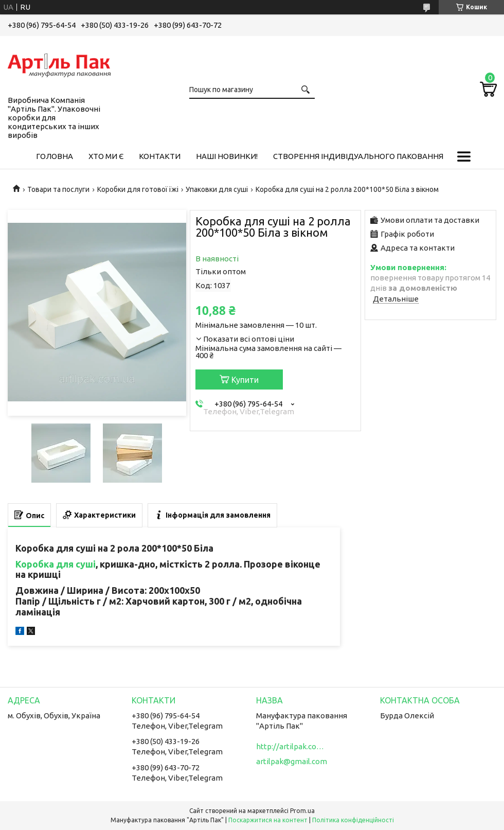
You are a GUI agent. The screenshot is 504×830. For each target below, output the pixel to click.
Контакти (160, 156)
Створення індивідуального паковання (358, 156)
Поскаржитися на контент (268, 820)
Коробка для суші (56, 564)
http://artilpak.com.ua (292, 746)
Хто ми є (106, 156)
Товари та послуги (58, 189)
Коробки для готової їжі (138, 189)
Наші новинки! (227, 156)
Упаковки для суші (217, 189)
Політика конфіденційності (353, 820)
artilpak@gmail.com (292, 761)
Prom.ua (302, 811)
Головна (55, 156)
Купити (245, 380)
